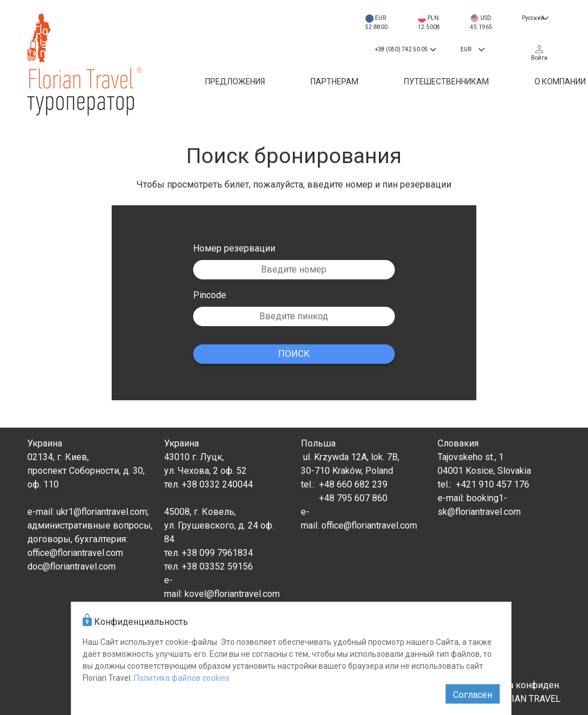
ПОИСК (294, 354)
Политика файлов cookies (182, 678)
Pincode (210, 295)
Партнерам (334, 82)
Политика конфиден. (516, 685)
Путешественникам (446, 82)
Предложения (235, 82)
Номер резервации (234, 248)
